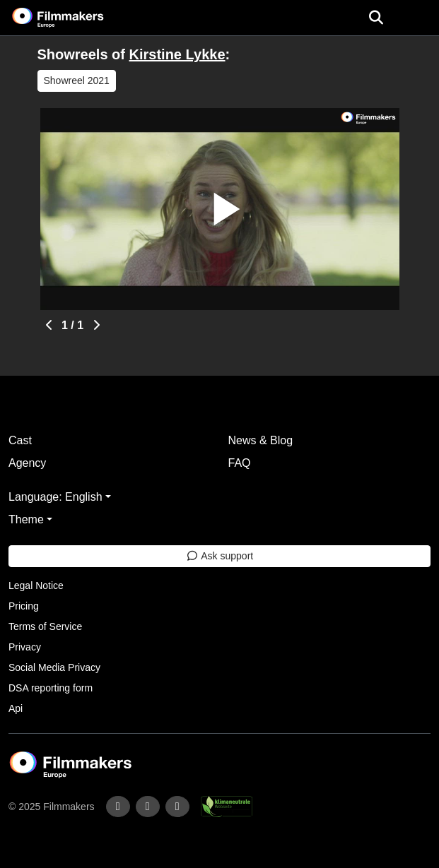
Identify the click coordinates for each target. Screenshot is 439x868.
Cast (20, 440)
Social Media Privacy (54, 667)
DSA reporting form (51, 688)
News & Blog (261, 440)
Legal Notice (36, 585)
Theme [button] (26, 519)
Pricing (24, 606)
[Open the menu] (376, 18)
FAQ (240, 463)
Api (16, 708)
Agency (27, 463)
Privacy (25, 647)
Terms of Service (45, 626)
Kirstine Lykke (177, 54)
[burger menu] (418, 18)
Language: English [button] (55, 497)
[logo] (75, 18)
